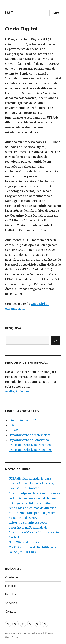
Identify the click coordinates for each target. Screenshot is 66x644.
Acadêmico (13, 577)
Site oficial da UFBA (22, 420)
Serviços (11, 603)
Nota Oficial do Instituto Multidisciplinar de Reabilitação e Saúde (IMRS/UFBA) (33, 547)
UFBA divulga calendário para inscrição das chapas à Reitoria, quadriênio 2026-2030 (31, 483)
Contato (11, 612)
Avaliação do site (17, 391)
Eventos (11, 594)
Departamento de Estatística (29, 440)
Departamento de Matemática (30, 435)
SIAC (12, 425)
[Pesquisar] (55, 340)
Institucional (14, 569)
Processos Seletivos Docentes (30, 445)
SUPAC (13, 430)
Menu (55, 13)
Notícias (11, 586)
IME (9, 13)
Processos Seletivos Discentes (30, 450)
